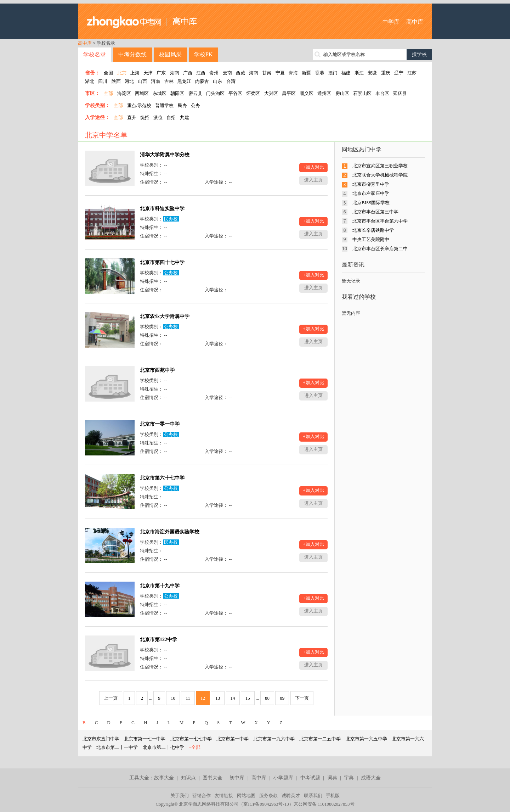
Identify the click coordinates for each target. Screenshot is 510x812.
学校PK (203, 54)
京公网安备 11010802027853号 (324, 804)
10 (173, 698)
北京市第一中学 (233, 739)
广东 (161, 73)
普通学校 (164, 105)
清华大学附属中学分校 (165, 155)
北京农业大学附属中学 (165, 316)
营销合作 (202, 796)
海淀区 (124, 93)
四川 (103, 81)
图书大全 (212, 778)
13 (218, 698)
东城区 (160, 93)
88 (267, 698)
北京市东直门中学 (101, 739)
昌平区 (289, 93)
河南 (155, 81)
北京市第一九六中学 (274, 739)
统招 (145, 117)
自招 (171, 117)
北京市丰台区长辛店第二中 (380, 249)
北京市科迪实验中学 (162, 209)
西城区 (142, 93)
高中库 (415, 22)
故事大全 (164, 778)
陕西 (116, 81)
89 (282, 698)
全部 (108, 93)
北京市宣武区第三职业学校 (380, 166)
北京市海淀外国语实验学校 (170, 532)
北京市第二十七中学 (163, 747)
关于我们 (180, 796)
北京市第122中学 (158, 640)
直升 (132, 117)
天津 (148, 73)
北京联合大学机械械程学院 (380, 175)
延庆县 (400, 93)
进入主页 (313, 180)
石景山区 (362, 93)
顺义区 (307, 93)
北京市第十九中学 (160, 586)
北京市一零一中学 (160, 424)
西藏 (240, 73)
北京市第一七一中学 (145, 739)
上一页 (111, 698)
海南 (254, 73)
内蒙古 (202, 81)
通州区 (324, 93)
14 (233, 698)
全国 (108, 73)
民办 (182, 105)
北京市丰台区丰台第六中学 (380, 221)
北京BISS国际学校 (371, 203)
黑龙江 (184, 81)
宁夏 (280, 73)
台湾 (231, 81)
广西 (188, 73)
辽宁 (399, 73)
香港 (319, 73)
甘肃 (267, 73)
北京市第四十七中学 (162, 262)
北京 (122, 73)
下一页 (302, 698)
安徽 (372, 73)
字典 (349, 778)
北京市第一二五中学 (320, 739)
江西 (201, 73)
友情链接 (224, 796)
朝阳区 (177, 93)
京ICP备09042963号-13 (266, 804)
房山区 (342, 93)
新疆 (306, 73)
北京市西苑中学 (157, 370)
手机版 (333, 796)
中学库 (391, 22)
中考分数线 (132, 54)
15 (248, 698)
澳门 (333, 73)
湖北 (90, 81)
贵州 (214, 73)
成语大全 (371, 778)
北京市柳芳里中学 (371, 184)
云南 (227, 73)
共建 (185, 117)
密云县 (195, 93)
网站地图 (246, 796)
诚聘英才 (291, 796)
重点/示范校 (139, 105)
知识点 (188, 778)
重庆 (386, 73)
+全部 (195, 747)
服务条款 (268, 796)
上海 (135, 73)
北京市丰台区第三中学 (375, 212)
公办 (195, 105)
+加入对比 (313, 167)
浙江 (359, 73)
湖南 (175, 73)
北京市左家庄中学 (371, 193)
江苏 (412, 73)
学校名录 (95, 54)
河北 (129, 81)
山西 (142, 81)
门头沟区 (215, 93)
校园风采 (170, 54)
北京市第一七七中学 (191, 739)
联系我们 (313, 796)
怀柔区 (253, 93)
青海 (293, 73)
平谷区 (235, 93)
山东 (217, 81)
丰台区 (382, 93)
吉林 (169, 81)
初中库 (237, 778)
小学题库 (283, 778)
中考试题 (310, 778)
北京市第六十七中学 (162, 478)
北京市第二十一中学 (117, 747)
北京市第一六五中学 (366, 739)
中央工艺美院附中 (371, 239)
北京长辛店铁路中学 (373, 230)
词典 (332, 778)
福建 (346, 73)
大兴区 (271, 93)
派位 (158, 117)
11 (188, 698)
